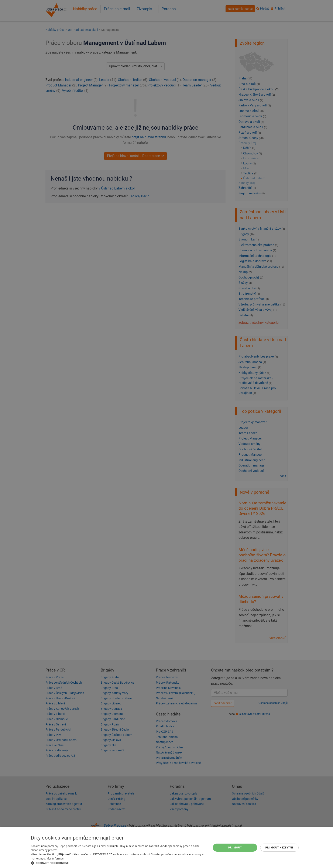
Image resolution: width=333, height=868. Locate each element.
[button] (118, 863)
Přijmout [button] (235, 848)
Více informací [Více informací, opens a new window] (55, 859)
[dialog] (166, 848)
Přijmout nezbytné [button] (279, 848)
